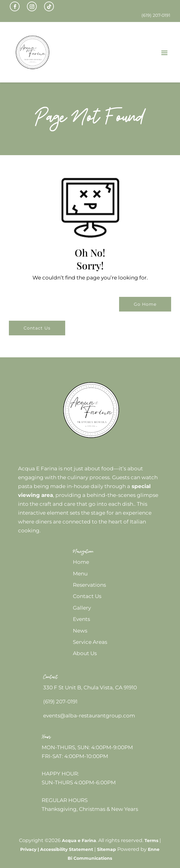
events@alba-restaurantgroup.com (89, 716)
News (80, 631)
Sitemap (107, 849)
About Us (85, 653)
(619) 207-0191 (60, 702)
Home (81, 562)
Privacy (28, 849)
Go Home (145, 304)
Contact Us (37, 328)
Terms (151, 841)
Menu (80, 574)
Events (81, 619)
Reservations (89, 585)
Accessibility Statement (67, 849)
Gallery (82, 608)
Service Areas (90, 642)
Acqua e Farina (79, 841)
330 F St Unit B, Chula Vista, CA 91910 (90, 687)
